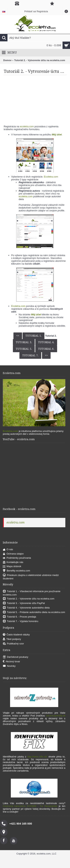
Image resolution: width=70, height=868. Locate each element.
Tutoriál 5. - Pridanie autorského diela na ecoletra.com (34, 612)
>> (46, 355)
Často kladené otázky (16, 635)
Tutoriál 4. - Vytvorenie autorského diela (26, 608)
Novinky (9, 666)
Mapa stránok (12, 566)
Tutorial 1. (34, 336)
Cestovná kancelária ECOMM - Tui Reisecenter (30, 806)
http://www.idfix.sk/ (37, 757)
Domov (7, 60)
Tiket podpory (12, 639)
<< (18, 336)
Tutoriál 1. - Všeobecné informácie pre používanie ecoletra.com (32, 593)
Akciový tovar (11, 662)
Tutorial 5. (24, 349)
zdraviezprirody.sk (56, 716)
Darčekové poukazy (15, 657)
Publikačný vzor (13, 644)
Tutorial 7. (30, 355)
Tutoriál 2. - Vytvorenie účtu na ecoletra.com (40, 60)
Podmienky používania (17, 558)
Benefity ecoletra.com (16, 571)
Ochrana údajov (13, 554)
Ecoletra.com (51, 177)
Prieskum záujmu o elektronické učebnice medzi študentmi (31, 577)
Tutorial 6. (46, 349)
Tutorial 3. (24, 342)
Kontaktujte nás (13, 562)
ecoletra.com (27, 126)
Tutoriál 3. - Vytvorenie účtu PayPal (24, 603)
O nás (8, 550)
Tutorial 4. (46, 342)
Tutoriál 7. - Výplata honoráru (21, 621)
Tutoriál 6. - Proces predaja (19, 617)
